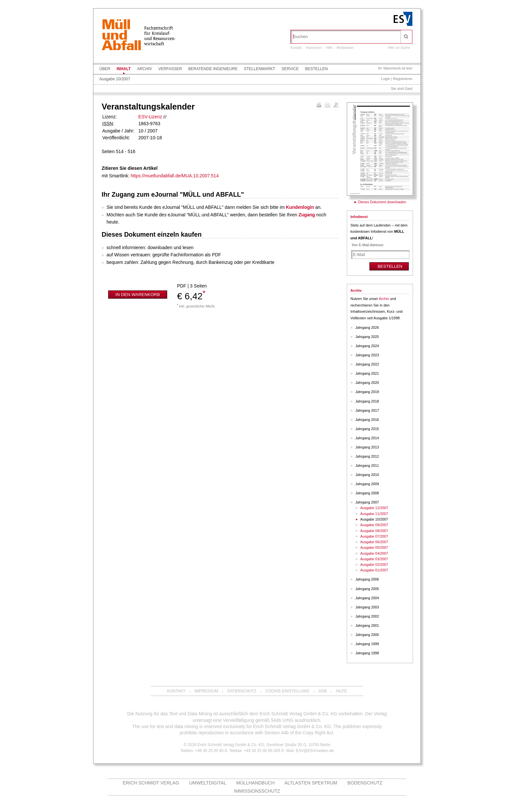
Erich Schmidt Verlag (151, 783)
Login (386, 79)
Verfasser (170, 69)
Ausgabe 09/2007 (374, 525)
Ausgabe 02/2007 (374, 564)
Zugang (307, 215)
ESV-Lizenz (150, 117)
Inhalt (124, 69)
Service (290, 69)
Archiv (144, 69)
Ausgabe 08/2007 (374, 531)
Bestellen (316, 69)
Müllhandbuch (256, 783)
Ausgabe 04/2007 (374, 553)
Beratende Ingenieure (213, 69)
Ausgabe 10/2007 (115, 79)
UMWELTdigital (208, 783)
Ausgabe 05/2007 (374, 547)
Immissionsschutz (257, 791)
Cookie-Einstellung (287, 691)
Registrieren (403, 79)
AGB (322, 691)
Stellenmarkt (259, 69)
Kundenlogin (300, 207)
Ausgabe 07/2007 (374, 536)
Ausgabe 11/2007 (374, 514)
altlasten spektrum (311, 783)
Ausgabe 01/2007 (374, 570)
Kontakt (296, 48)
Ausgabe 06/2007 (374, 542)
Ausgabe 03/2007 (374, 559)
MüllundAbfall (121, 36)
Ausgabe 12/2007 (374, 508)
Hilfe (329, 48)
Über (105, 69)
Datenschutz (242, 691)
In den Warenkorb (138, 295)
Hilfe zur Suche (399, 48)
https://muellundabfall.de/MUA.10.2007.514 (175, 176)
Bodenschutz (365, 783)
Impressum (314, 48)
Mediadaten (345, 48)
